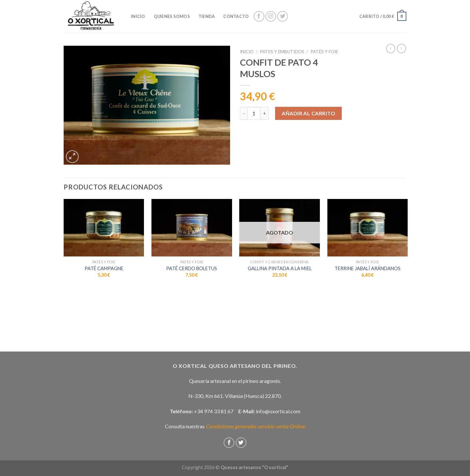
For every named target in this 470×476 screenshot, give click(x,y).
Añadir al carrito (308, 113)
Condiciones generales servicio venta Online (255, 426)
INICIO (138, 16)
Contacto (236, 16)
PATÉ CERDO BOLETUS (192, 268)
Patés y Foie (324, 52)
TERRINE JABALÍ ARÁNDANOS (368, 268)
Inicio (247, 52)
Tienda (207, 16)
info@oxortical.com (278, 411)
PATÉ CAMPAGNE (104, 268)
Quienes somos (172, 16)
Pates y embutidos (282, 52)
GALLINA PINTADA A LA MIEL (280, 268)
